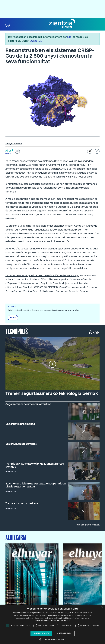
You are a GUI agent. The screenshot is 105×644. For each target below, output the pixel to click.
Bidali (13, 318)
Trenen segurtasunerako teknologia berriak (52, 393)
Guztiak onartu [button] (41, 633)
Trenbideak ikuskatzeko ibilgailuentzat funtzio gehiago (35, 465)
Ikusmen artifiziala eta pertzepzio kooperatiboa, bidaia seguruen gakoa (36, 485)
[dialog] (52, 624)
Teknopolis (17, 331)
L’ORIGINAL (36, 41)
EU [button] (17, 151)
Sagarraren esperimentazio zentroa (28, 404)
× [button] (102, 608)
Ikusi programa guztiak (87, 525)
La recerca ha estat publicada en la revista (42, 275)
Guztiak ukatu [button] (64, 633)
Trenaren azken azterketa (22, 503)
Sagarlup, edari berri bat (21, 444)
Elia (69, 37)
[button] (8, 25)
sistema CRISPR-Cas (50, 199)
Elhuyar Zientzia (14, 144)
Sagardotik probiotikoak (21, 424)
